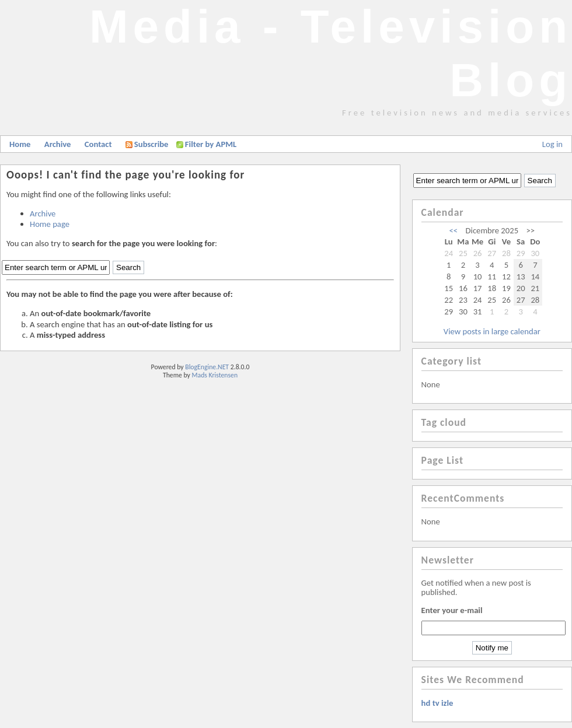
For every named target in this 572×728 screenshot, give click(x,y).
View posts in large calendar (492, 331)
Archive (58, 144)
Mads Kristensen (215, 375)
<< (454, 230)
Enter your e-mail (452, 610)
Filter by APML (211, 144)
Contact (98, 144)
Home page (50, 224)
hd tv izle (437, 703)
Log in (552, 144)
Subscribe (147, 144)
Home (20, 144)
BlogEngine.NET (207, 367)
